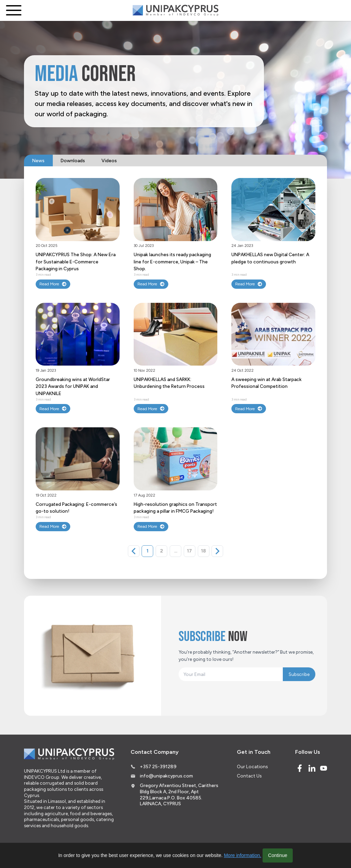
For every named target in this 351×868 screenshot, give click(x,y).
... (176, 551)
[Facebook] (300, 768)
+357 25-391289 (158, 766)
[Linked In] (312, 768)
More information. (243, 855)
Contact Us (249, 776)
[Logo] (175, 10)
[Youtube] (324, 768)
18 (203, 551)
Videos (109, 160)
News (38, 160)
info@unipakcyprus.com (166, 776)
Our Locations (252, 766)
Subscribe (299, 674)
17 (189, 551)
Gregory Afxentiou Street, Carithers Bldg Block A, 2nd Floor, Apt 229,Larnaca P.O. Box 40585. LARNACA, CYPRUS (179, 794)
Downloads (73, 160)
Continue (278, 855)
